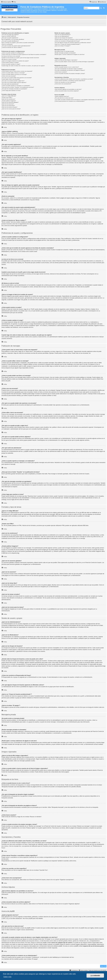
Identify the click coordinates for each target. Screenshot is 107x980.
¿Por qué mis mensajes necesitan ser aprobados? (14, 89)
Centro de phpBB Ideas (81, 928)
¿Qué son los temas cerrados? (9, 107)
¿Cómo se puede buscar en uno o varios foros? (67, 67)
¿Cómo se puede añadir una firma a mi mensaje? (14, 74)
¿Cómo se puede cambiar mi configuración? (13, 53)
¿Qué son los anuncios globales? (10, 102)
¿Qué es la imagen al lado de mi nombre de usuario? (15, 61)
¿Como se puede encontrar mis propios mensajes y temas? (70, 73)
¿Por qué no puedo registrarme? (10, 38)
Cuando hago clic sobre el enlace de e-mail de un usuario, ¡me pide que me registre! (23, 66)
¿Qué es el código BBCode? (9, 96)
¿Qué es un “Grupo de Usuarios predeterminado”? (67, 44)
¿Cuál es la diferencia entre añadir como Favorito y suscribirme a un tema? (74, 79)
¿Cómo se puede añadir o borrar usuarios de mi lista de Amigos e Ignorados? (74, 62)
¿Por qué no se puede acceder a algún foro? (13, 81)
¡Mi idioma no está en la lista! (9, 59)
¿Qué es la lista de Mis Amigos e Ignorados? (66, 60)
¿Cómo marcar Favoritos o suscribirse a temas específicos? (70, 81)
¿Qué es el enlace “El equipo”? (62, 46)
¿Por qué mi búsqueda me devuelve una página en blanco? (70, 70)
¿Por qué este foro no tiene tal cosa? (64, 98)
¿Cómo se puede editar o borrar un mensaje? (13, 73)
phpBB (87, 287)
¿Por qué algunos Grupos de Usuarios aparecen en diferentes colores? (73, 43)
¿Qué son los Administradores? (63, 35)
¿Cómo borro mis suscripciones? (63, 84)
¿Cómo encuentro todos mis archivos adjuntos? (67, 91)
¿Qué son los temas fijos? (8, 106)
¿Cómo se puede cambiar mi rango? (11, 64)
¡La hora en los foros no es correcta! (11, 56)
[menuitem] (14, 2)
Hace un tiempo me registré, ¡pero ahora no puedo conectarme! (18, 43)
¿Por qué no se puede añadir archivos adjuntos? (14, 82)
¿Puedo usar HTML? (7, 98)
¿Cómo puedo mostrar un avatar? (10, 62)
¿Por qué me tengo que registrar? (10, 35)
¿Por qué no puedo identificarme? (10, 41)
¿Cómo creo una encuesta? (9, 76)
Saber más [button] (7, 977)
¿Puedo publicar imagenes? (9, 101)
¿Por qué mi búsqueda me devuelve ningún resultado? (68, 69)
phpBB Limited (68, 917)
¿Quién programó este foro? (62, 96)
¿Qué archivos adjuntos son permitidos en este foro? (68, 89)
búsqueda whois (33, 941)
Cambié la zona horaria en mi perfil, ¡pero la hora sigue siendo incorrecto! (20, 58)
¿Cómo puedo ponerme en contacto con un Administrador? (70, 101)
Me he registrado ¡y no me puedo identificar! (13, 39)
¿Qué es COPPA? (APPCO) (9, 36)
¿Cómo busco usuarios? (61, 72)
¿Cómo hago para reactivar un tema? (11, 90)
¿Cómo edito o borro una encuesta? (11, 79)
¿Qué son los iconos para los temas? (11, 109)
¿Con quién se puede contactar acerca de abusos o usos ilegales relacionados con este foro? (78, 100)
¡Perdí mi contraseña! (7, 44)
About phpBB (29, 918)
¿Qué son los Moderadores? (62, 36)
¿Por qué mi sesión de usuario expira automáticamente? (16, 46)
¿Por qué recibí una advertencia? (10, 84)
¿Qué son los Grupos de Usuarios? (64, 38)
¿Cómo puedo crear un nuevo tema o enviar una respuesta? (17, 71)
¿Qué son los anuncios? (8, 104)
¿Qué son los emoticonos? (8, 99)
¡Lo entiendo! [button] (95, 976)
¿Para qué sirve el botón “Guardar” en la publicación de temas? (18, 87)
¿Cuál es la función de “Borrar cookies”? (12, 47)
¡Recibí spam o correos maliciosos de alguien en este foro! (69, 54)
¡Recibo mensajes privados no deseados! (65, 53)
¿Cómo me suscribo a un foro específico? (65, 82)
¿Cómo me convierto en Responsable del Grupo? (67, 41)
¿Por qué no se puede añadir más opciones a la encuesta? (17, 78)
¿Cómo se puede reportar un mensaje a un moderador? (16, 86)
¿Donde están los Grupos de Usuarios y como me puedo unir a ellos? (72, 39)
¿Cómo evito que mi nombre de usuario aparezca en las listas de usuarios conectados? (24, 54)
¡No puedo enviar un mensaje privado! (64, 51)
